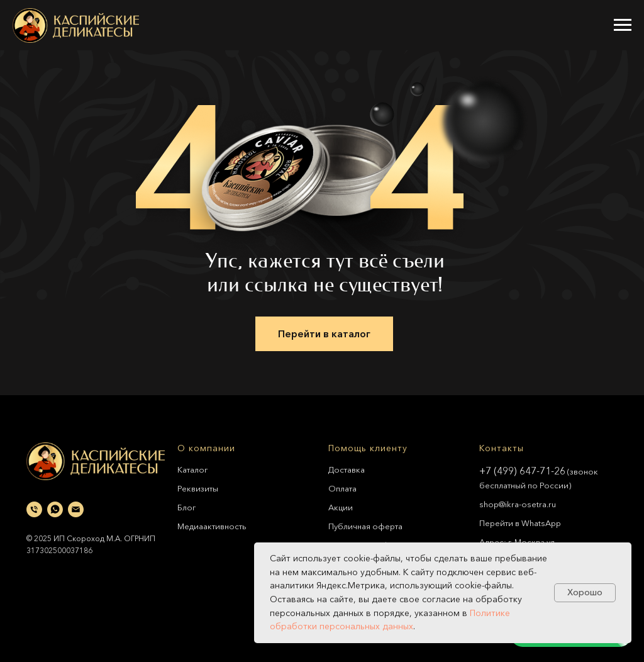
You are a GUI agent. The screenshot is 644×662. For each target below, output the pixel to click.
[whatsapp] (55, 509)
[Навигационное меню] (623, 25)
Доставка (347, 469)
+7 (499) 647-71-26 (522, 471)
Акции (341, 507)
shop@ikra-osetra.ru (518, 504)
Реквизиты (198, 488)
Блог (186, 507)
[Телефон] (34, 509)
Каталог (192, 469)
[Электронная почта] (76, 509)
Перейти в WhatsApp (520, 523)
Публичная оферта (365, 526)
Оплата (342, 488)
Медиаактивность (212, 526)
